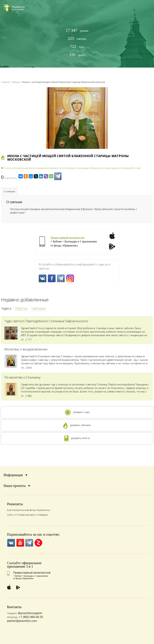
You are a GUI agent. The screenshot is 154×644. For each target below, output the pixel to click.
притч (77, 55)
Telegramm (61, 278)
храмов (77, 30)
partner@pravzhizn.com (22, 621)
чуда (77, 47)
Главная (5, 82)
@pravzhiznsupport (30, 613)
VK (43, 278)
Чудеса (6, 308)
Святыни (39, 308)
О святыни (9, 191)
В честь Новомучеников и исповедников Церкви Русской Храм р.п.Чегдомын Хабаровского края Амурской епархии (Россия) (72, 168)
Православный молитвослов (68, 238)
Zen (38, 543)
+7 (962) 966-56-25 (31, 617)
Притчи (21, 308)
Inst (70, 278)
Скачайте (14, 563)
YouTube (20, 543)
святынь (77, 38)
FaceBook (52, 278)
